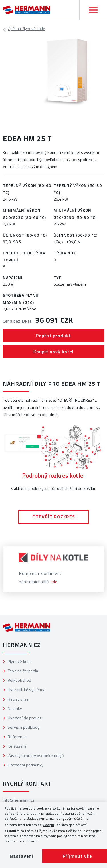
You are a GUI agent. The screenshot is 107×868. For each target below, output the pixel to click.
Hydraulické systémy (26, 690)
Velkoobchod (19, 680)
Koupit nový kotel (53, 352)
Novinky (15, 708)
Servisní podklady (24, 727)
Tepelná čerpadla (23, 671)
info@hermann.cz (19, 800)
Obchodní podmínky (26, 765)
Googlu (48, 825)
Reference (17, 737)
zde (54, 582)
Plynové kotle (27, 29)
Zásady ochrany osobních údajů (36, 755)
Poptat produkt (53, 336)
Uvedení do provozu (26, 718)
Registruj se (18, 699)
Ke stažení (17, 746)
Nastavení (21, 856)
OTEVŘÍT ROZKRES (54, 517)
